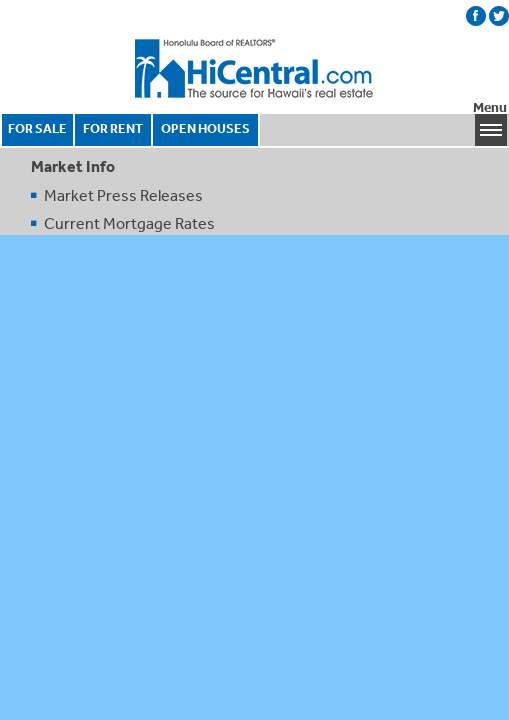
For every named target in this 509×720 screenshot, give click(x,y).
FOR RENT (113, 128)
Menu (490, 107)
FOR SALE (37, 128)
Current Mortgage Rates (129, 223)
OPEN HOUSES (205, 128)
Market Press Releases (123, 195)
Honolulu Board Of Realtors (255, 69)
